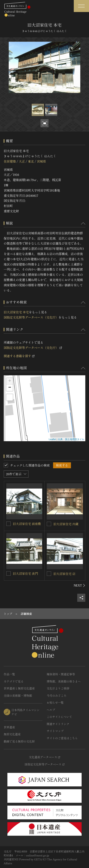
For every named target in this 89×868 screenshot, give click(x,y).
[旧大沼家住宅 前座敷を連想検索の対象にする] (8, 524)
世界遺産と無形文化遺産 (19, 688)
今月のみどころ (57, 696)
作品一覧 (9, 674)
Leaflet (52, 439)
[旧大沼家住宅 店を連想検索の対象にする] (49, 574)
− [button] (10, 388)
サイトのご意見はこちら (62, 738)
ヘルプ (51, 710)
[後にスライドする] (80, 585)
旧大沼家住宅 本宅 (16, 312)
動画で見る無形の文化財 (19, 741)
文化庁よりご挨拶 (58, 688)
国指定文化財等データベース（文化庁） (31, 317)
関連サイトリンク (58, 724)
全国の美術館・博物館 (18, 696)
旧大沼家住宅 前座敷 (27, 524)
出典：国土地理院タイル (71, 439)
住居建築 (10, 161)
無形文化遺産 (12, 734)
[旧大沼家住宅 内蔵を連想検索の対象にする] (49, 524)
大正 (22, 161)
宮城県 (41, 161)
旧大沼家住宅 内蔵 (66, 524)
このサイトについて (60, 717)
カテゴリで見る (14, 681)
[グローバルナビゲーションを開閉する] (81, 6)
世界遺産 (9, 727)
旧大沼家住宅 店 (64, 574)
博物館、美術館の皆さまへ (64, 681)
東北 (31, 161)
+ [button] (10, 381)
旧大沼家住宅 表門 (25, 573)
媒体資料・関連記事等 (61, 674)
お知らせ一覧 (55, 702)
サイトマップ (55, 731)
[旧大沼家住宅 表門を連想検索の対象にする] (8, 573)
